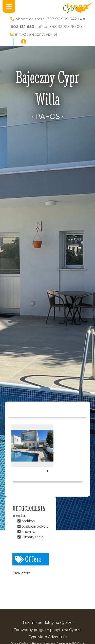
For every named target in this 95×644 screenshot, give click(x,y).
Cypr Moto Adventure (48, 637)
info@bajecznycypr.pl (36, 34)
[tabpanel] (32, 446)
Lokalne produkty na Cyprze (48, 623)
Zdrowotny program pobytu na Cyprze (48, 630)
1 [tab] (48, 471)
